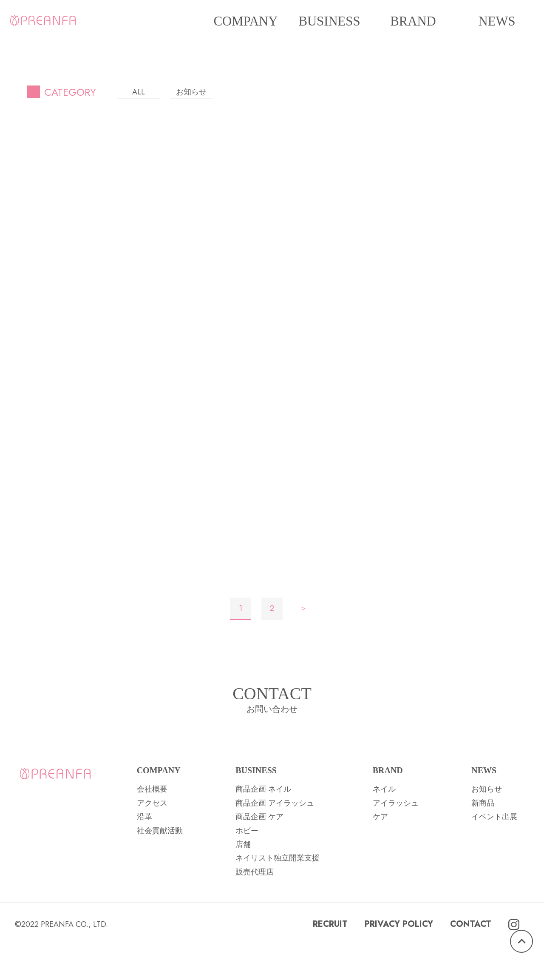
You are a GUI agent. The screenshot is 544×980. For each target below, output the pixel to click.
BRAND (413, 21)
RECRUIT (330, 959)
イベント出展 (494, 851)
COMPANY (246, 21)
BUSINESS (329, 21)
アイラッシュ (396, 838)
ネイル (384, 823)
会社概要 (152, 823)
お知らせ (191, 92)
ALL (139, 92)
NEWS (497, 21)
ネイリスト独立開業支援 (278, 892)
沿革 (144, 851)
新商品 (483, 838)
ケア (380, 851)
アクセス (152, 838)
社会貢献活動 (160, 865)
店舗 (243, 879)
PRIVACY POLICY (399, 959)
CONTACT (471, 959)
